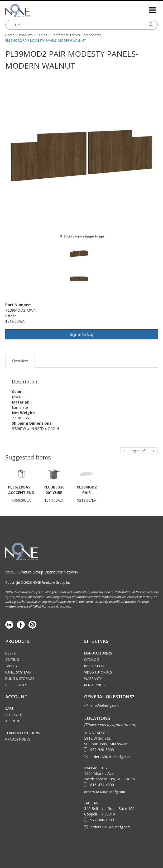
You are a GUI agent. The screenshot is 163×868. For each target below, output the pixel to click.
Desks (11, 653)
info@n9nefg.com (105, 705)
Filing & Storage (20, 679)
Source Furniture (32, 11)
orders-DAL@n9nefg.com (110, 827)
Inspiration (94, 666)
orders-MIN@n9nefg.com (110, 757)
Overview (20, 361)
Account (13, 721)
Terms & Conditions (23, 733)
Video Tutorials (98, 672)
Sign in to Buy (82, 334)
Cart (9, 708)
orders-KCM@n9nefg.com (105, 792)
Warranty (93, 679)
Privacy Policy (18, 739)
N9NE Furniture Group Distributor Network (42, 572)
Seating (12, 660)
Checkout (14, 715)
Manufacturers (98, 653)
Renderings (94, 685)
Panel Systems (18, 672)
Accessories (16, 685)
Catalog (92, 660)
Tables (11, 666)
